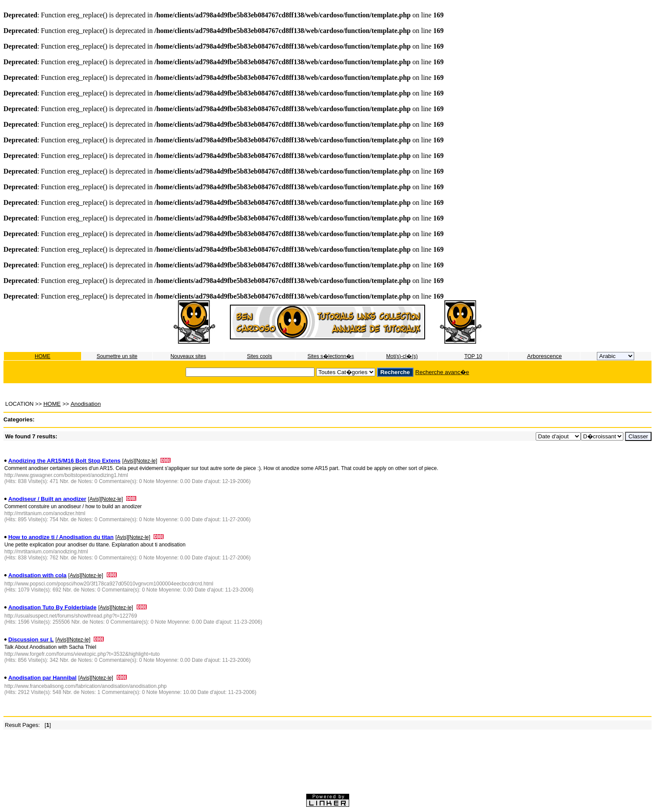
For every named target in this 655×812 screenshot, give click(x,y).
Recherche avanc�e (442, 372)
